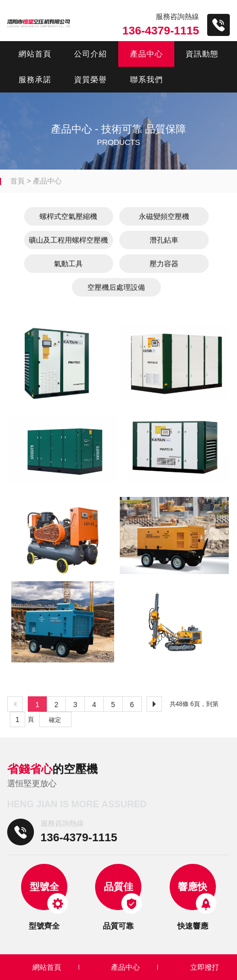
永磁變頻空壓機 (164, 216)
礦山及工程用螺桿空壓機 (68, 240)
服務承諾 (35, 79)
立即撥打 (205, 967)
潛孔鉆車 (164, 240)
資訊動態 (202, 54)
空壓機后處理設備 (116, 287)
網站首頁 (35, 54)
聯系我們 (147, 79)
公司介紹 (90, 54)
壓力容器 (164, 264)
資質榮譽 (90, 79)
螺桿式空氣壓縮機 (68, 216)
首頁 (17, 181)
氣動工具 (68, 264)
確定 (55, 720)
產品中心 (147, 54)
